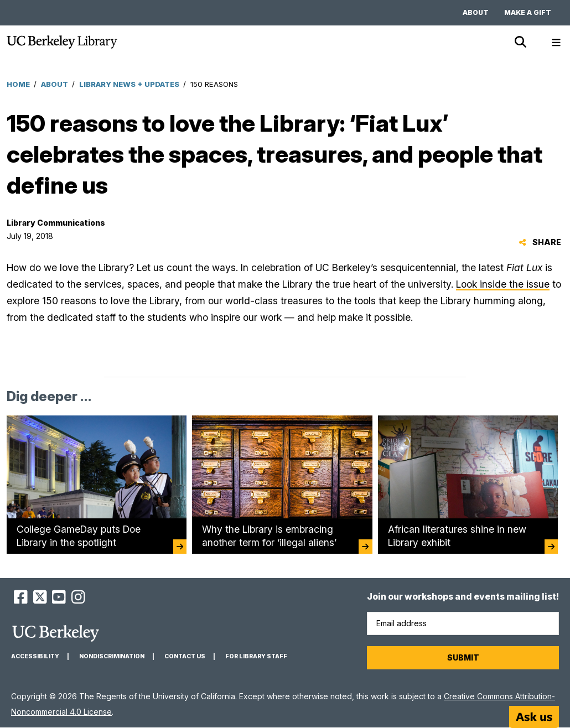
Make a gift (528, 12)
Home (18, 84)
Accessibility (35, 656)
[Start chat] (534, 717)
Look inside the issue (503, 284)
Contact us (185, 656)
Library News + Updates (129, 84)
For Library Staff (256, 656)
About (476, 12)
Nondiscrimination (112, 656)
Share (540, 242)
